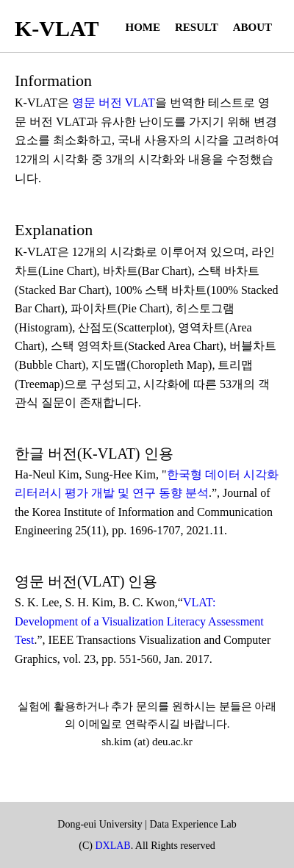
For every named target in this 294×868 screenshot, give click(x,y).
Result (197, 27)
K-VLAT (57, 28)
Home (143, 27)
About (252, 27)
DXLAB (112, 846)
